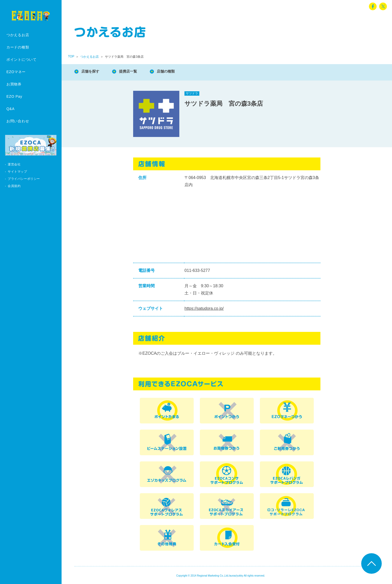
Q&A (11, 109)
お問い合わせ (18, 121)
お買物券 (14, 84)
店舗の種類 (174, 72)
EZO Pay (14, 96)
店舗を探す (92, 72)
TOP (71, 56)
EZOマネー (16, 72)
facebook (373, 6)
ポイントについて (22, 60)
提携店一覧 (133, 72)
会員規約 (14, 186)
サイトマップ (17, 172)
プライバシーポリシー (24, 179)
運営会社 (14, 164)
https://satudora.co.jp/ (204, 308)
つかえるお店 (18, 35)
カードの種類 (18, 47)
